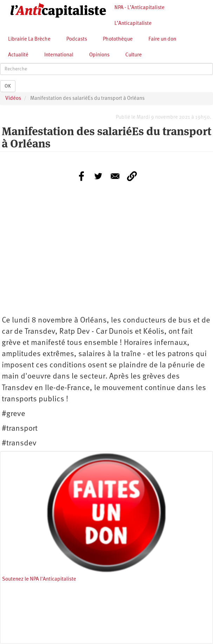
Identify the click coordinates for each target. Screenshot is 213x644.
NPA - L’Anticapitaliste (139, 8)
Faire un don (162, 39)
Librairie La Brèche (29, 39)
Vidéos (13, 99)
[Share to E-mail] (115, 176)
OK (8, 86)
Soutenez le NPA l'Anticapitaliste (39, 579)
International (59, 55)
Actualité (18, 55)
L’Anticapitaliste (133, 24)
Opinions (99, 55)
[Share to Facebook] (81, 176)
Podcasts (77, 39)
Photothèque (118, 39)
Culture (134, 55)
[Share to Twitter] (98, 176)
